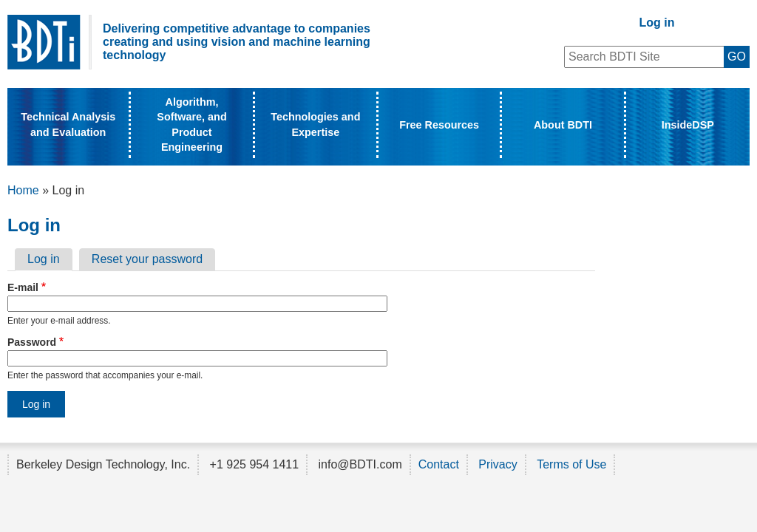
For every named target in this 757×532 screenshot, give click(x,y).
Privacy (498, 464)
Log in (657, 23)
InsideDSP (688, 125)
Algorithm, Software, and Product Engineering (191, 124)
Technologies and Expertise (315, 124)
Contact (439, 464)
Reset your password (147, 259)
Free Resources (439, 125)
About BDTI (563, 125)
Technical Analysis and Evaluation (68, 124)
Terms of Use (571, 464)
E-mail (23, 287)
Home (23, 190)
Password (32, 342)
